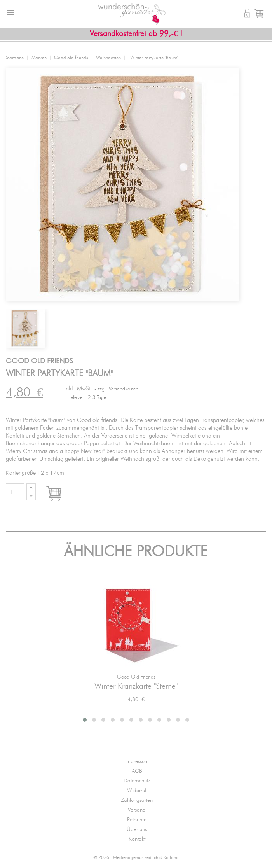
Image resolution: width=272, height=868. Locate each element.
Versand (137, 810)
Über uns (137, 829)
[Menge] (15, 492)
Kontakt (137, 839)
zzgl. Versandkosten (118, 389)
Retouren (137, 820)
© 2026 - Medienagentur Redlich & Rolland (136, 858)
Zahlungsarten (137, 800)
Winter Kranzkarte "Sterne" (136, 686)
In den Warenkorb (60, 494)
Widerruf (137, 791)
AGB (137, 771)
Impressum (137, 761)
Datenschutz (137, 781)
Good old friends (136, 677)
